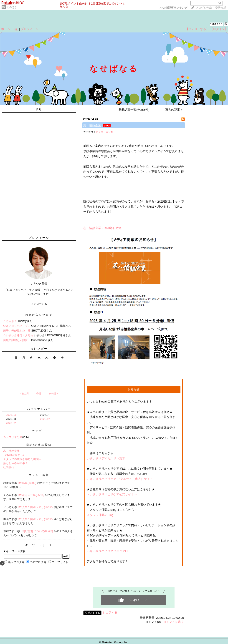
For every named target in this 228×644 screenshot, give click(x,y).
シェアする (110, 613)
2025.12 (45, 419)
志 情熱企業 (11, 451)
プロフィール (30, 29)
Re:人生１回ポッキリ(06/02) (36, 507)
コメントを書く (174, 622)
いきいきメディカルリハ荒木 (106, 458)
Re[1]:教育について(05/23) (37, 531)
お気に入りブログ (39, 315)
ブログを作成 (204, 8)
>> (173, 8)
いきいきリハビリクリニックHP (108, 551)
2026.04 (11, 415)
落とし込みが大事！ (15, 463)
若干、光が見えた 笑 (17, 331)
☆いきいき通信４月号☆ (18, 335)
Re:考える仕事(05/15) (32, 495)
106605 (217, 24)
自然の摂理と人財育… (17, 340)
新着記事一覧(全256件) (134, 110)
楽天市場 (221, 8)
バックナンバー (39, 409)
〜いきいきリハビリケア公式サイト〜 (112, 494)
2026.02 (11, 423)
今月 (39, 393)
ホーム (6, 29)
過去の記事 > (174, 110)
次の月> (53, 393)
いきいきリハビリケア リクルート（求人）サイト (120, 479)
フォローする (39, 304)
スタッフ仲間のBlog (100, 515)
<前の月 (24, 393)
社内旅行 (9, 467)
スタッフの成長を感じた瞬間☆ (22, 459)
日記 (15, 29)
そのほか (12, 7)
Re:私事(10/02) (28, 483)
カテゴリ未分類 (13, 437)
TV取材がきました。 (16, 455)
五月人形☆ (10, 321)
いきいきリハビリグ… (17, 326)
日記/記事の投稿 (39, 445)
